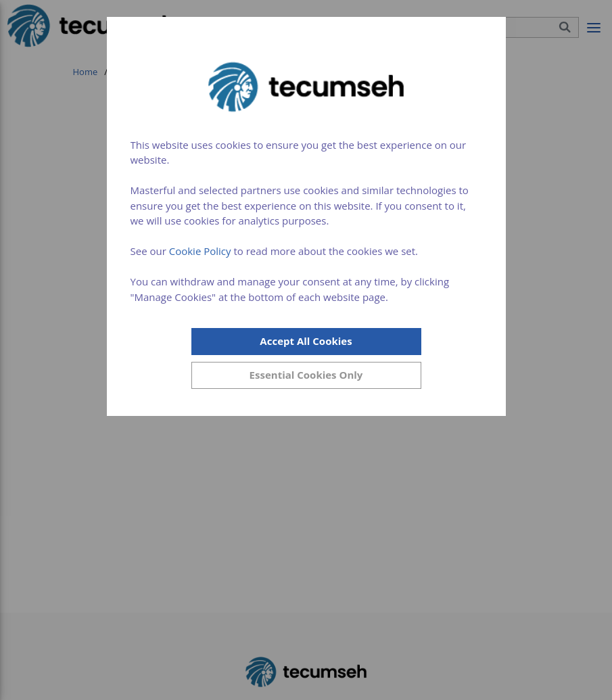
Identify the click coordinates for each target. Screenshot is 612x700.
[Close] (306, 375)
